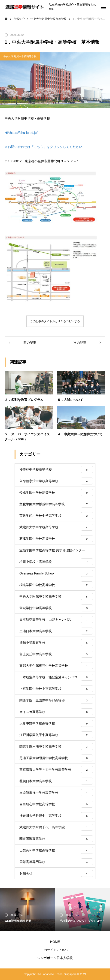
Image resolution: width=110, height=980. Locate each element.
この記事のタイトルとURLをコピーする (55, 321)
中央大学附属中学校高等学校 (20, 56)
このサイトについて (55, 950)
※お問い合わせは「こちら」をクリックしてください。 (45, 147)
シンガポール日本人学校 (55, 958)
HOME (55, 942)
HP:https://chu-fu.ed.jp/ (21, 133)
